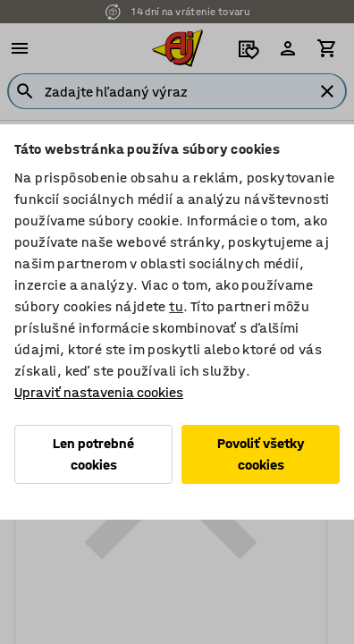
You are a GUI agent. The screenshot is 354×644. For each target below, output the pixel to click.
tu (176, 306)
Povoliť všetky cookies (261, 454)
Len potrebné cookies (93, 454)
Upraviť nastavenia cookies (99, 392)
